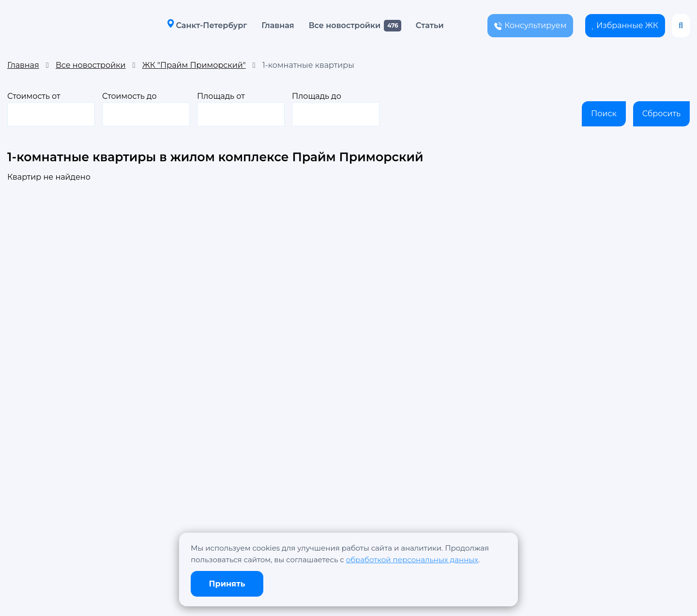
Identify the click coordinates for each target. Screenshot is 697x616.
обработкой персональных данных (412, 560)
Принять (227, 584)
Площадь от (241, 109)
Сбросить (661, 114)
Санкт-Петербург (207, 25)
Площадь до (336, 109)
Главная (278, 25)
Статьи (430, 25)
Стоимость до (146, 109)
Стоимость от (51, 109)
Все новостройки (345, 25)
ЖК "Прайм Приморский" (194, 65)
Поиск (604, 114)
